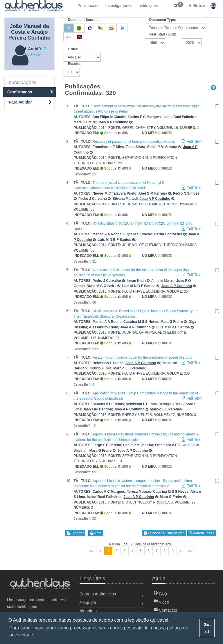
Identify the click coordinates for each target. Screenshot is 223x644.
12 (94, 422)
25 (94, 174)
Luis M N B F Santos (115, 239)
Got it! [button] (207, 628)
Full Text (191, 141)
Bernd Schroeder (168, 233)
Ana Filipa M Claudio (109, 117)
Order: (73, 49)
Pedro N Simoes (186, 193)
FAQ (160, 594)
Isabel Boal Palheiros (180, 117)
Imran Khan (136, 279)
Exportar (75, 528)
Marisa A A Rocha (107, 233)
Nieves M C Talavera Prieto (115, 193)
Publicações (89, 6)
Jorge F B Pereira (107, 441)
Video (161, 602)
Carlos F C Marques (145, 117)
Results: (75, 64)
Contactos (165, 610)
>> (190, 546)
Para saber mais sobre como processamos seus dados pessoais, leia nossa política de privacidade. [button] (99, 631)
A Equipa (88, 602)
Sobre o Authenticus (98, 594)
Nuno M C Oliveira (101, 284)
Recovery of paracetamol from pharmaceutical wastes (134, 141)
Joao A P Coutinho (113, 122)
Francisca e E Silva (108, 147)
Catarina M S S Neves (141, 319)
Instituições (148, 6)
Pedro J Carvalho (93, 198)
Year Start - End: (163, 34)
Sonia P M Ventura (162, 147)
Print (96, 528)
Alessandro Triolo (103, 325)
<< (91, 546)
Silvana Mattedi (125, 198)
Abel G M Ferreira (153, 193)
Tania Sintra (135, 147)
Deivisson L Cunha (108, 360)
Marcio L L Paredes (129, 365)
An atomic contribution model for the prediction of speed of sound (142, 355)
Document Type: (163, 20)
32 (94, 514)
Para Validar (30, 102)
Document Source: (83, 20)
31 (94, 260)
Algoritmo (88, 611)
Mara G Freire (85, 122)
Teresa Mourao (139, 487)
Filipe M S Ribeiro (138, 233)
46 (94, 300)
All (69, 28)
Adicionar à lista (164, 528)
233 (95, 346)
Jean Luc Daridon (98, 406)
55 (94, 468)
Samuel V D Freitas (108, 401)
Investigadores (119, 6)
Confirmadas (30, 92)
